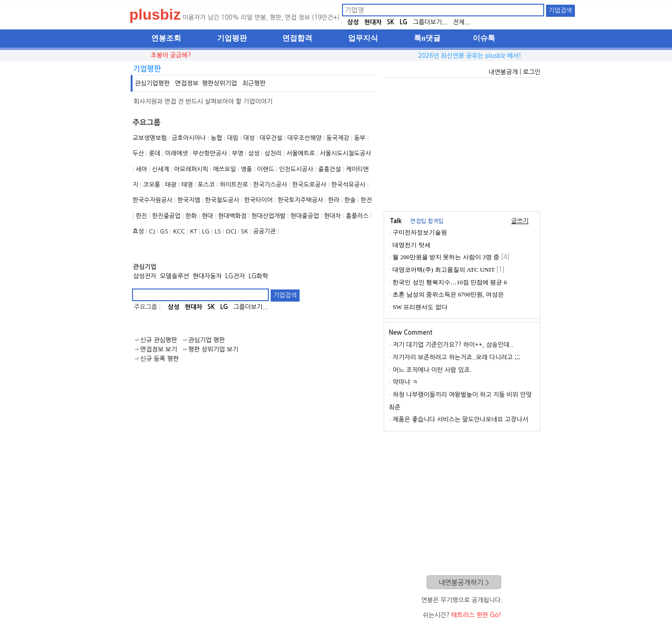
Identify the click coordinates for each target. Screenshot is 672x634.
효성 (138, 231)
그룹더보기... (430, 22)
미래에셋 (177, 153)
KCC (179, 231)
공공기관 (264, 231)
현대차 (373, 22)
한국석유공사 (348, 185)
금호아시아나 (189, 138)
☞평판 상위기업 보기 (210, 349)
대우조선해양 (304, 138)
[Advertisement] (462, 143)
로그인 (532, 72)
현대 (207, 216)
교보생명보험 (150, 138)
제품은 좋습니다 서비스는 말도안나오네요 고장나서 (460, 419)
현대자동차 (207, 276)
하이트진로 (234, 185)
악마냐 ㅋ (405, 382)
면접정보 (187, 83)
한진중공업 (166, 216)
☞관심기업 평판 (204, 340)
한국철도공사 (222, 200)
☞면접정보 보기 (156, 349)
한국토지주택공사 (301, 200)
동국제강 (338, 138)
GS (164, 231)
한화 (191, 216)
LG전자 (235, 276)
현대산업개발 (269, 216)
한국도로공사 (309, 185)
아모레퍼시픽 (191, 169)
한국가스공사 (270, 185)
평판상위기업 (220, 83)
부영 (238, 153)
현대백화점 (232, 216)
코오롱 (152, 185)
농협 (217, 138)
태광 (171, 185)
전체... (461, 22)
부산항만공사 (210, 153)
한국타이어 (258, 200)
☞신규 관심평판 (156, 340)
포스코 (206, 185)
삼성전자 (145, 276)
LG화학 (258, 276)
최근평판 (254, 83)
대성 (249, 138)
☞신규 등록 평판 (157, 359)
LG (403, 22)
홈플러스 (357, 216)
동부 (360, 138)
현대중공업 (304, 216)
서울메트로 (301, 153)
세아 (141, 169)
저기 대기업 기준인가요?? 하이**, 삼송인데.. (453, 345)
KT (193, 231)
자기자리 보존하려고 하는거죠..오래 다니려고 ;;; (456, 357)
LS (218, 231)
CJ (152, 231)
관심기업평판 (152, 83)
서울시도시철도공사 (345, 153)
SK (391, 22)
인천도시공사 (296, 169)
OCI (231, 231)
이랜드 (266, 169)
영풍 (246, 169)
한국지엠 (189, 200)
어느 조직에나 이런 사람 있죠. (432, 370)
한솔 (350, 200)
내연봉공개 (503, 72)
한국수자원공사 (153, 200)
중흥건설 (330, 169)
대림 (232, 138)
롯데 (154, 153)
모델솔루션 (175, 276)
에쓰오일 (225, 169)
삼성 (353, 22)
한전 (366, 200)
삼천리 (273, 153)
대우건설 (271, 138)
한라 (334, 200)
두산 (138, 153)
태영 (187, 185)
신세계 (161, 169)
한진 (141, 216)
